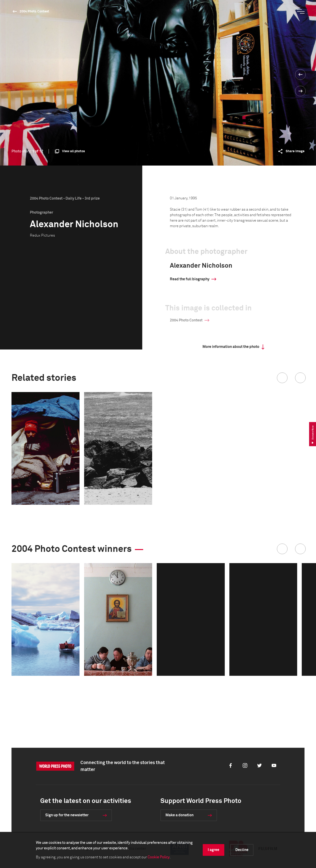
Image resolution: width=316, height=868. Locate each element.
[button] (282, 378)
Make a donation (179, 815)
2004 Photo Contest (34, 11)
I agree (214, 850)
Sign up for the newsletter (67, 815)
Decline (242, 850)
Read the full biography (190, 279)
